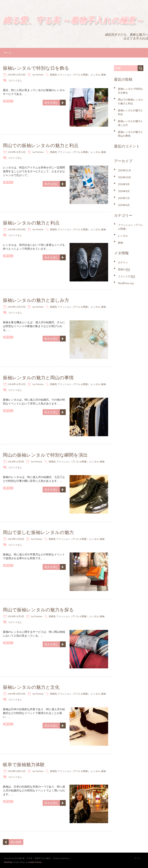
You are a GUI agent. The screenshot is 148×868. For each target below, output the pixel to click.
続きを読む (51, 103)
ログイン (123, 262)
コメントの (127, 276)
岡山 (10, 101)
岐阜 (10, 724)
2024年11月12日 (17, 384)
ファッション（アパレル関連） (74, 75)
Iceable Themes (35, 862)
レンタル (96, 75)
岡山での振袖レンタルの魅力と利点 (41, 145)
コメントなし (15, 80)
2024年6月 (124, 205)
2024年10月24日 (17, 694)
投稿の (124, 269)
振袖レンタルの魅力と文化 (31, 687)
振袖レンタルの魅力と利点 (31, 223)
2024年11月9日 (16, 462)
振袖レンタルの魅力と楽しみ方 (36, 300)
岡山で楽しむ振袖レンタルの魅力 (38, 532)
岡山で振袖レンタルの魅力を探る (38, 610)
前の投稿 (16, 842)
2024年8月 (124, 191)
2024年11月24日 (17, 75)
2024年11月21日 (17, 152)
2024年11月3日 (16, 616)
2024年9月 (124, 184)
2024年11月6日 (16, 539)
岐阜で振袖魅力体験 (24, 765)
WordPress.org (126, 283)
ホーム (8, 53)
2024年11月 (124, 170)
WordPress (8, 862)
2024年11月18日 (17, 229)
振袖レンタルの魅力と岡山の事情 (38, 378)
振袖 (103, 75)
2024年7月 (124, 198)
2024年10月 (124, 177)
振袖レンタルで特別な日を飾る (36, 68)
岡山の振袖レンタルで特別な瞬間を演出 (45, 455)
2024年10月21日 (17, 771)
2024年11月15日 (17, 307)
